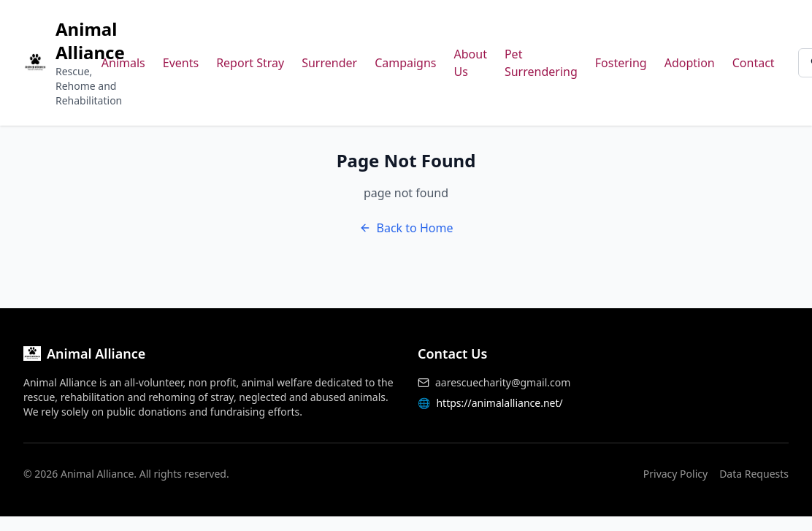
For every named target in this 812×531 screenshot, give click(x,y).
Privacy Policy (675, 474)
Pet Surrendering (541, 63)
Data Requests (754, 474)
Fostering (621, 63)
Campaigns (405, 63)
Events (181, 63)
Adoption (690, 63)
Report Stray (250, 63)
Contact (754, 63)
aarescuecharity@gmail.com (503, 382)
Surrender (329, 63)
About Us (471, 63)
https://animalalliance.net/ (499, 403)
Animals (123, 63)
